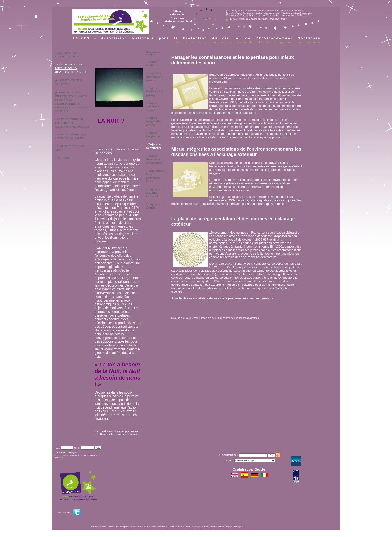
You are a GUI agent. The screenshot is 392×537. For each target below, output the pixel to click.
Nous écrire (178, 18)
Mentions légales (236, 526)
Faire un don (178, 14)
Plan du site (223, 526)
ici (273, 298)
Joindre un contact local (178, 21)
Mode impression (209, 526)
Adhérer (177, 11)
